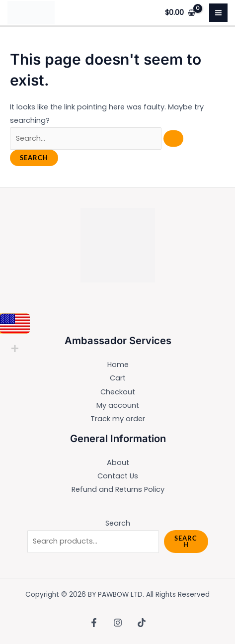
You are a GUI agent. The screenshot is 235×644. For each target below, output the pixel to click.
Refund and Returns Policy (118, 489)
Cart (118, 378)
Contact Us (118, 476)
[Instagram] (118, 623)
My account (118, 405)
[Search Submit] (173, 138)
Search (118, 523)
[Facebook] (94, 623)
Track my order (118, 419)
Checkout (118, 392)
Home (118, 365)
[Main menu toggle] (218, 13)
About (118, 462)
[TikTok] (142, 623)
